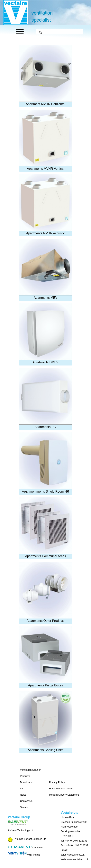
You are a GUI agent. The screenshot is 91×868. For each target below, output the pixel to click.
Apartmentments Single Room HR (46, 463)
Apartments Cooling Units (46, 721)
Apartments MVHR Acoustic (46, 205)
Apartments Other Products (46, 592)
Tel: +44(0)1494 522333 (74, 841)
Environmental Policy (61, 788)
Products (25, 776)
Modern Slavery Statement (64, 795)
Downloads (26, 782)
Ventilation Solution (31, 770)
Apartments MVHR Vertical (46, 140)
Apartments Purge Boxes (46, 657)
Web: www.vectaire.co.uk (75, 859)
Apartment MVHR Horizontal (46, 75)
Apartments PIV (46, 398)
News (23, 795)
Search (24, 807)
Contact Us (26, 801)
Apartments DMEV (46, 334)
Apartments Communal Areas (46, 527)
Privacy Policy (57, 782)
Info (22, 788)
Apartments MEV (46, 269)
